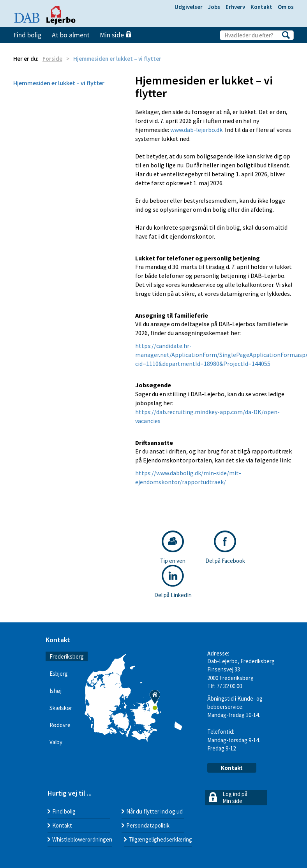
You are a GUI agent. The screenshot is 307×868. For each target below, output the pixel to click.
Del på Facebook (225, 547)
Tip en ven (173, 547)
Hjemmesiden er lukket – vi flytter (59, 83)
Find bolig (27, 35)
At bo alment (71, 35)
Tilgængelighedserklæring (160, 839)
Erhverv (235, 7)
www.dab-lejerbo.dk (196, 130)
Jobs (214, 7)
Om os (286, 7)
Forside (52, 59)
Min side (116, 35)
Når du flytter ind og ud (154, 811)
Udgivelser (189, 7)
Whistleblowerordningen (82, 839)
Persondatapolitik (148, 825)
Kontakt (261, 7)
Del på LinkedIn (173, 582)
